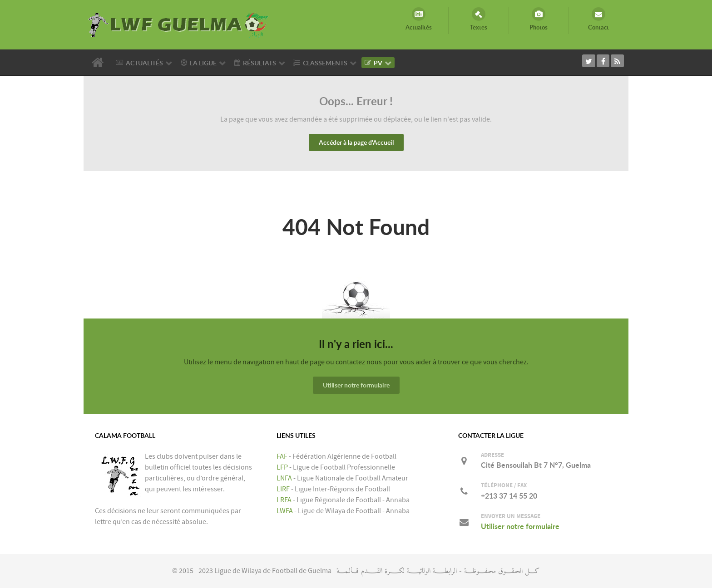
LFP (282, 467)
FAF (282, 456)
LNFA (284, 478)
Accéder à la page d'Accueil (356, 142)
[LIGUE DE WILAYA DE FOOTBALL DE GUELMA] (179, 24)
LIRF (283, 489)
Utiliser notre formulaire (356, 385)
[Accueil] (99, 63)
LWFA (285, 511)
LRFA (284, 500)
